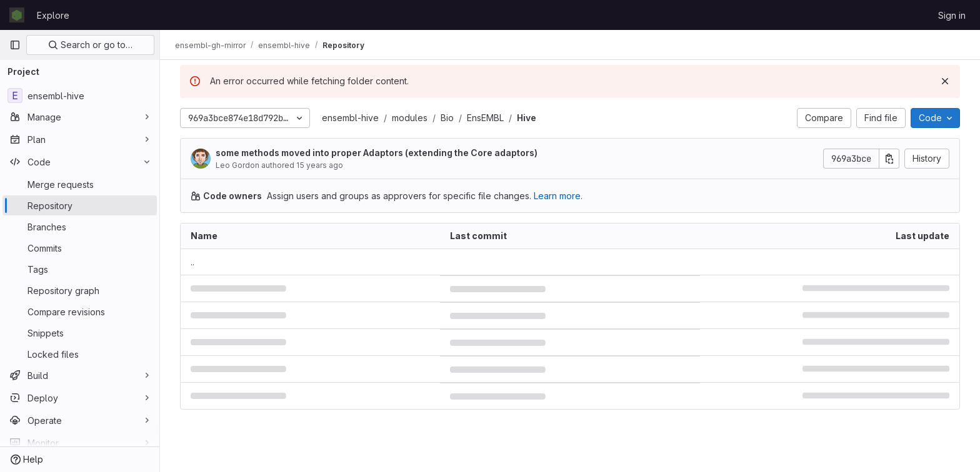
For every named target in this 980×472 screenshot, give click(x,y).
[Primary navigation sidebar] (15, 45)
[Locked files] (80, 354)
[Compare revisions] (80, 312)
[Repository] (80, 205)
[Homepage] (17, 15)
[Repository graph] (80, 290)
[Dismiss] (945, 81)
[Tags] (80, 269)
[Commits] (80, 248)
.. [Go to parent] (192, 262)
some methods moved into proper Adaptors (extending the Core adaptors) (377, 153)
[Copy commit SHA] (889, 159)
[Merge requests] (80, 184)
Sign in (952, 15)
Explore (53, 15)
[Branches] (80, 227)
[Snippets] (80, 333)
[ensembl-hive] (80, 96)
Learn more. (558, 196)
